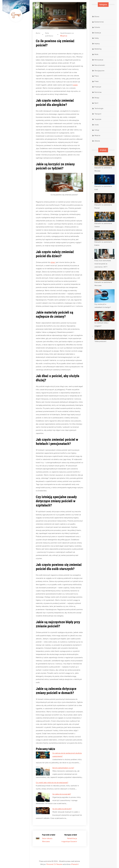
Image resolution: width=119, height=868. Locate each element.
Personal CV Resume (54, 864)
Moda (96, 54)
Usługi (97, 130)
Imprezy (97, 43)
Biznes (97, 16)
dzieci (53, 262)
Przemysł (98, 87)
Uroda (97, 125)
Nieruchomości (100, 65)
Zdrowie (97, 141)
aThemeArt (75, 864)
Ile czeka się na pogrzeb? (62, 794)
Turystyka (98, 119)
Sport (96, 103)
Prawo (97, 81)
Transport (98, 114)
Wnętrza (64, 36)
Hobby (97, 38)
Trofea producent (100, 341)
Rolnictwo (98, 92)
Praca (97, 76)
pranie (75, 85)
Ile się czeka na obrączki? (62, 809)
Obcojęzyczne (99, 71)
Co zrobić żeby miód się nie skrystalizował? (52, 782)
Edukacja (98, 33)
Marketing (98, 49)
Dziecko (97, 27)
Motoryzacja (99, 60)
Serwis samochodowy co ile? (63, 768)
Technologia (99, 108)
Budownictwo (99, 22)
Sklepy (97, 98)
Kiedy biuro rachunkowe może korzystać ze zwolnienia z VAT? (103, 264)
